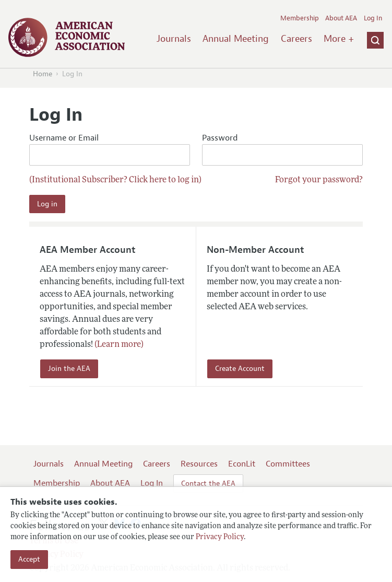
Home (43, 74)
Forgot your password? (319, 180)
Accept (29, 559)
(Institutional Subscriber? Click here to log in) (115, 180)
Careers (296, 39)
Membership (300, 18)
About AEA (341, 18)
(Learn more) (119, 345)
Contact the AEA (208, 484)
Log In (373, 18)
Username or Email (110, 149)
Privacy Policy (220, 537)
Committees (288, 464)
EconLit (242, 464)
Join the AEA (69, 369)
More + (339, 39)
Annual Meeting (236, 39)
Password (282, 149)
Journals (174, 39)
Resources (199, 464)
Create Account (240, 369)
